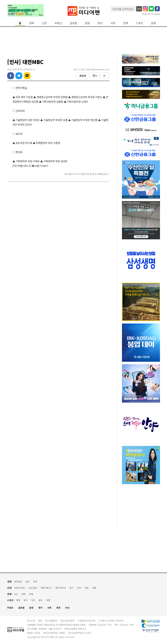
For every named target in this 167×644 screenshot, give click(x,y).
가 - (105, 76)
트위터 (19, 76)
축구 (26, 600)
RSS (68, 608)
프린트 (83, 76)
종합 (18, 600)
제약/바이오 (61, 588)
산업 (44, 23)
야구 (33, 600)
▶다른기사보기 (40, 166)
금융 (27, 582)
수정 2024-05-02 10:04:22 (21, 69)
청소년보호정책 (68, 621)
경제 (31, 23)
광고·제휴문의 (51, 621)
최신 (16, 594)
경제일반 (18, 582)
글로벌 (73, 23)
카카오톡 (27, 76)
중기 (72, 588)
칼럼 (87, 23)
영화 (24, 594)
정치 (100, 23)
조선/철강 (33, 588)
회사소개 (31, 621)
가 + (95, 76)
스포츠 (140, 23)
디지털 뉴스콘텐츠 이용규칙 (111, 621)
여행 (48, 600)
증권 (35, 582)
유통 (94, 588)
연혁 (40, 621)
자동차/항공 (19, 588)
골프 (41, 600)
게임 (87, 588)
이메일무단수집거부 (86, 621)
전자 (79, 588)
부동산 (58, 23)
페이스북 (11, 76)
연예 (125, 23)
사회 (113, 23)
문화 (153, 23)
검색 (139, 9)
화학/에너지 (46, 588)
